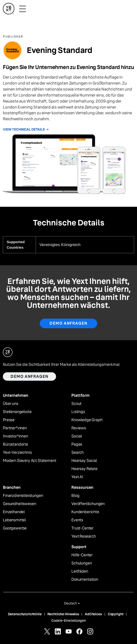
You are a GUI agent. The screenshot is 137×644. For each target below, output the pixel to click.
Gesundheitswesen (19, 504)
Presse (9, 420)
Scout (76, 404)
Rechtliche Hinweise (63, 614)
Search (77, 453)
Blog (75, 496)
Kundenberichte (85, 512)
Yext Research (84, 536)
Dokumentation (85, 580)
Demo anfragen (68, 323)
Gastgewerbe (15, 528)
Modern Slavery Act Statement (30, 461)
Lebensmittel (14, 520)
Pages (77, 444)
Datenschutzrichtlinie (25, 614)
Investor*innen (15, 436)
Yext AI (77, 477)
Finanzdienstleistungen (23, 496)
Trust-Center (83, 528)
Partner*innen (15, 428)
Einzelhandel (14, 512)
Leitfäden (80, 571)
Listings (78, 412)
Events (77, 520)
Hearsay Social (84, 461)
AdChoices (93, 614)
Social (77, 436)
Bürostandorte (15, 444)
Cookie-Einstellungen (68, 621)
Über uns (11, 404)
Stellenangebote (17, 412)
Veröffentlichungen (88, 504)
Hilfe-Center (82, 555)
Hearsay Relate (84, 469)
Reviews (79, 428)
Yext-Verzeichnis (17, 453)
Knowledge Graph (87, 420)
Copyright (116, 614)
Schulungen (82, 563)
